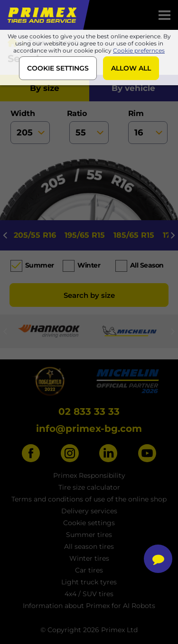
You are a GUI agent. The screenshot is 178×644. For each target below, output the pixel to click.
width (30, 126)
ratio (89, 126)
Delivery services (89, 511)
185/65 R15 (134, 235)
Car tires (89, 570)
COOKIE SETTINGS (58, 68)
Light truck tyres (89, 582)
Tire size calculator (89, 487)
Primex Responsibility (89, 475)
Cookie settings (89, 523)
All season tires (89, 546)
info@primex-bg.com (89, 429)
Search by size (89, 295)
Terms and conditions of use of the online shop (89, 499)
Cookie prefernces (139, 50)
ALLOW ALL (131, 68)
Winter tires (89, 558)
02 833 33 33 (89, 411)
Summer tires (89, 535)
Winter (89, 265)
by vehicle (133, 88)
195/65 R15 (85, 235)
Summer (40, 265)
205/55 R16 (35, 235)
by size (45, 88)
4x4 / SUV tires (89, 594)
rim (148, 126)
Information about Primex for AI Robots (89, 606)
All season (147, 265)
